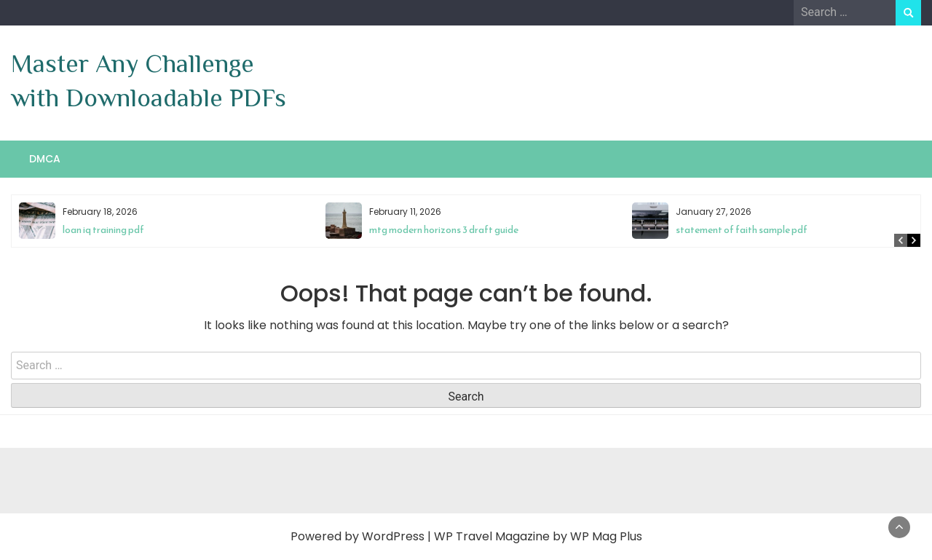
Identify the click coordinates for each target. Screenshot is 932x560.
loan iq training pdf (103, 230)
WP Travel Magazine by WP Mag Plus (538, 536)
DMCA (45, 159)
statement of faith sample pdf (742, 230)
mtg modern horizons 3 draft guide (444, 230)
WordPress (393, 536)
